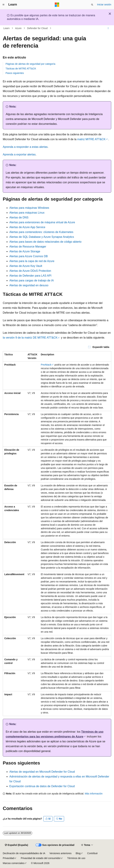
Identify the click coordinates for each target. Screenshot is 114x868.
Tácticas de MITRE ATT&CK (21, 69)
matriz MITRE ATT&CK (91, 139)
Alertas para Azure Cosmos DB (28, 256)
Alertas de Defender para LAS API (30, 276)
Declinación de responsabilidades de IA (24, 853)
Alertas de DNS (19, 217)
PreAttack (46, 365)
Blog (78, 853)
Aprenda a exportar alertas (19, 154)
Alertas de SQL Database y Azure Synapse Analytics (42, 237)
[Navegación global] (3, 5)
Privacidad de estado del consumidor (41, 858)
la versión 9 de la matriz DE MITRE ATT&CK (30, 338)
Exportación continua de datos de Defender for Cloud (42, 786)
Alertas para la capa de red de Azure (32, 261)
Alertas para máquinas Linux (27, 213)
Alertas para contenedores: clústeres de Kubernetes (41, 232)
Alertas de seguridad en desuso (29, 285)
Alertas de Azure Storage (25, 251)
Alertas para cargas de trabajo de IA (32, 280)
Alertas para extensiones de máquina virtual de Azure (42, 222)
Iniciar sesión (104, 5)
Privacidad (8, 858)
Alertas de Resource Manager (28, 247)
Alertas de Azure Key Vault (26, 266)
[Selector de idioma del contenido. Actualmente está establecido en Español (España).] (16, 845)
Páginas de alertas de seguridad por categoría (30, 64)
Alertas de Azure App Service (27, 227)
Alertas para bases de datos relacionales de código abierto (45, 242)
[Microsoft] (57, 5)
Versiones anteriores (60, 853)
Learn (7, 28)
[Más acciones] (108, 28)
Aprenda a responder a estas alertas (25, 147)
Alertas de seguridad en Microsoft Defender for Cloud (42, 772)
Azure (18, 28)
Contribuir (92, 853)
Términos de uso (76, 858)
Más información (94, 794)
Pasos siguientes (15, 73)
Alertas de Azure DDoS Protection (30, 271)
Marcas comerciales (14, 863)
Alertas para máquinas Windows (29, 208)
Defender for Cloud (37, 28)
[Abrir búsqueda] (92, 5)
